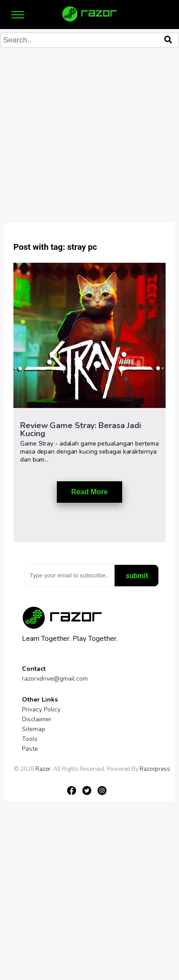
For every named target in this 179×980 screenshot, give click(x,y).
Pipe (79, 775)
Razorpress (155, 769)
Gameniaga (28, 775)
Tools (30, 739)
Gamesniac (58, 775)
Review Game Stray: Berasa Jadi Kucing (81, 429)
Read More (89, 492)
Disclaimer (37, 719)
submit (137, 576)
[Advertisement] (84, 144)
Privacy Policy (41, 709)
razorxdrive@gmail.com (55, 679)
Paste (30, 749)
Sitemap (34, 729)
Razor (43, 769)
